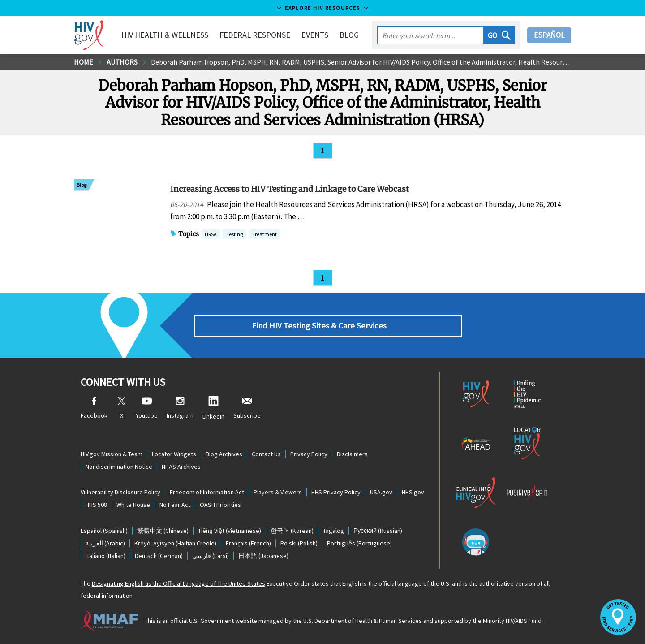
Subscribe (247, 408)
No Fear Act (175, 505)
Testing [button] (234, 235)
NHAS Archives (181, 467)
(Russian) (378, 531)
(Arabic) (105, 543)
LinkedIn (213, 408)
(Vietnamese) (230, 531)
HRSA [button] (211, 235)
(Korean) (292, 531)
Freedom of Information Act (207, 492)
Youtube (147, 408)
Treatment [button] (264, 235)
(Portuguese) (359, 543)
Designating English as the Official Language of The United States (178, 583)
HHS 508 (96, 505)
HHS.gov (413, 492)
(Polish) (299, 543)
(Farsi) (211, 556)
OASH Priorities (220, 505)
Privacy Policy (309, 454)
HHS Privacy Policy (336, 492)
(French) (248, 543)
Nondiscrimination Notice (119, 467)
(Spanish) (104, 531)
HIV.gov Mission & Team (112, 454)
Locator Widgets (174, 454)
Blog (349, 35)
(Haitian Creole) (175, 543)
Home (84, 62)
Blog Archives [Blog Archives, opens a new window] (224, 454)
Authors (122, 62)
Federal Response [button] (255, 35)
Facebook (94, 408)
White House (133, 505)
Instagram (180, 408)
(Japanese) (263, 556)
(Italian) (105, 556)
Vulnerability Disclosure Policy (120, 492)
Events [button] (315, 35)
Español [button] (549, 35)
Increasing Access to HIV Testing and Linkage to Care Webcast (290, 189)
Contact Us (266, 454)
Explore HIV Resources (322, 8)
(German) (159, 556)
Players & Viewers (278, 492)
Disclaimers (352, 454)
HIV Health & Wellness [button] (165, 35)
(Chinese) (163, 531)
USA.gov (381, 492)
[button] (499, 35)
